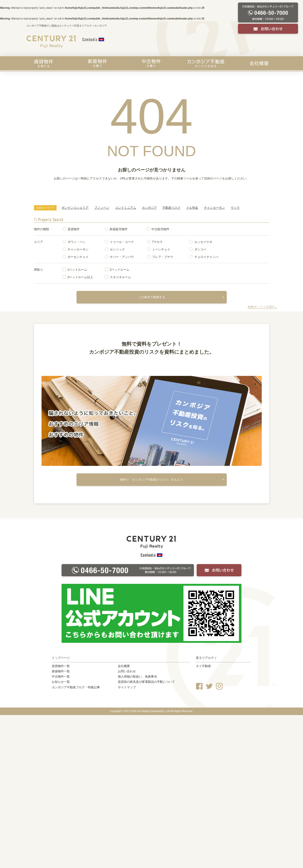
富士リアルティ (206, 658)
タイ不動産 (203, 666)
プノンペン (102, 208)
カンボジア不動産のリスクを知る (206, 63)
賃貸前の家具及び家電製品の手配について (146, 682)
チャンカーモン (214, 208)
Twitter (209, 686)
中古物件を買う (151, 63)
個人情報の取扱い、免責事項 (137, 677)
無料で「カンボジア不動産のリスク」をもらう (152, 480)
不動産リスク (171, 208)
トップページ (61, 658)
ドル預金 (192, 208)
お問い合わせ (127, 671)
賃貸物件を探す (44, 63)
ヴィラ (235, 208)
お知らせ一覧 (61, 682)
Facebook (199, 686)
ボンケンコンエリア (75, 208)
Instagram (219, 686)
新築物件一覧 (61, 671)
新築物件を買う (97, 63)
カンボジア (149, 208)
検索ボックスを (262, 307)
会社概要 (259, 63)
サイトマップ (127, 687)
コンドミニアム (126, 208)
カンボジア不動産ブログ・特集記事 (76, 687)
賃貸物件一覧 (61, 666)
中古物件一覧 (61, 677)
